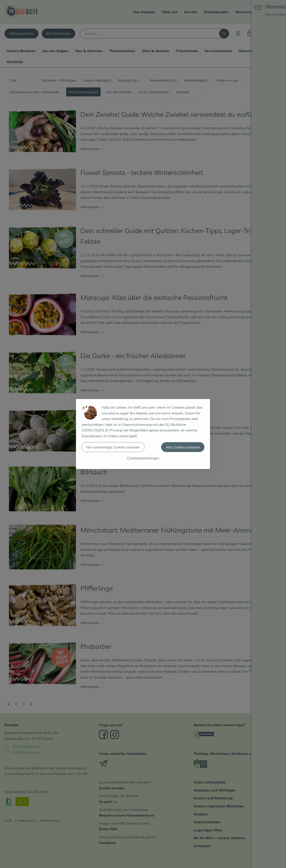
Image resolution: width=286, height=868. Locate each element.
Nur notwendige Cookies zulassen (113, 447)
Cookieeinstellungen (143, 458)
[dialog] (143, 434)
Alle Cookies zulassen (183, 447)
